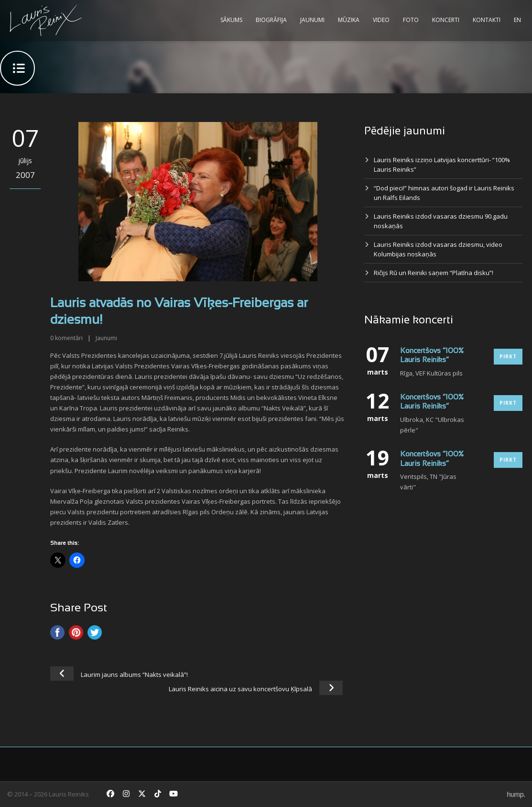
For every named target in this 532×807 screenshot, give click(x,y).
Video (381, 20)
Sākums (231, 20)
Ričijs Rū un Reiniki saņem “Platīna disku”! (434, 273)
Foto (411, 20)
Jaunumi (312, 20)
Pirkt (508, 356)
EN (517, 20)
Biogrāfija (271, 20)
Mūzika (349, 20)
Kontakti (487, 20)
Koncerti (446, 20)
